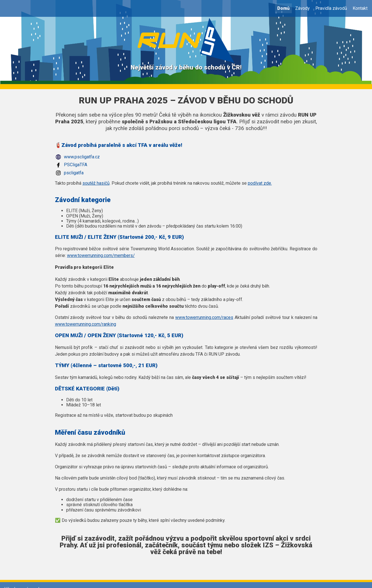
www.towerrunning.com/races (204, 317)
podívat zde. (260, 183)
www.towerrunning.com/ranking (86, 324)
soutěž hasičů (96, 183)
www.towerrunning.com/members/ (101, 255)
